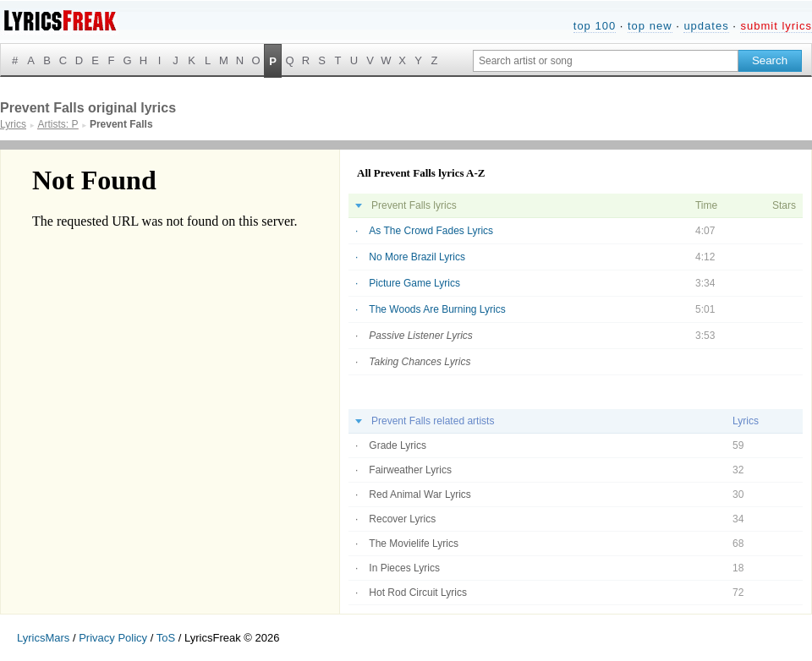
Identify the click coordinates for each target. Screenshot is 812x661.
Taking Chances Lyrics (420, 362)
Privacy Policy (113, 638)
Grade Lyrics (398, 445)
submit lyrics (776, 26)
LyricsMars (43, 638)
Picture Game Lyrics (414, 283)
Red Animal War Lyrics (420, 494)
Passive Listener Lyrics (421, 336)
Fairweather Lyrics (410, 470)
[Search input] (606, 61)
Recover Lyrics (402, 519)
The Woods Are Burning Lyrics (437, 309)
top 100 (595, 26)
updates (706, 26)
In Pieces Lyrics (404, 568)
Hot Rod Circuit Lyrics (418, 593)
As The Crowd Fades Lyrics (431, 231)
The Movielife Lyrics (414, 544)
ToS (166, 638)
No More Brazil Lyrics (417, 257)
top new (650, 26)
